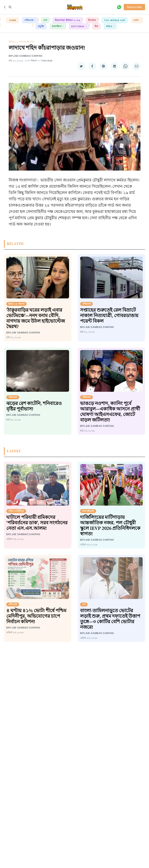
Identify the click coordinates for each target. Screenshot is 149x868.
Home (12, 20)
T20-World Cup (115, 20)
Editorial (78, 26)
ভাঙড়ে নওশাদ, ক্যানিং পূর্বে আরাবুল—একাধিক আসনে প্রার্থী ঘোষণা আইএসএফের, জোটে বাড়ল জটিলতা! (110, 412)
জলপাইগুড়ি (88, 511)
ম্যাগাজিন (57, 26)
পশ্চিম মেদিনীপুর (16, 511)
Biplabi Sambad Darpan (26, 56)
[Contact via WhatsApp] (119, 7)
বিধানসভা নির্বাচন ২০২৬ (68, 20)
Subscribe (134, 7)
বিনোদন (92, 20)
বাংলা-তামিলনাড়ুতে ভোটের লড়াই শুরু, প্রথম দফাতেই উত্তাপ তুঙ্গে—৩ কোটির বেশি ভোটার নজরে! (110, 619)
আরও (109, 26)
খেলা (136, 20)
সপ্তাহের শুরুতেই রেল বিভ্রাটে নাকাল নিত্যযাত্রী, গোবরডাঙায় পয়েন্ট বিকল (109, 316)
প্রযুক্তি (41, 26)
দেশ (45, 20)
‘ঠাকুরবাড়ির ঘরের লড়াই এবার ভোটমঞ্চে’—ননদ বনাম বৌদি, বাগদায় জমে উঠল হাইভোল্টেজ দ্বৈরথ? (36, 318)
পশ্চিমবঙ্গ (29, 20)
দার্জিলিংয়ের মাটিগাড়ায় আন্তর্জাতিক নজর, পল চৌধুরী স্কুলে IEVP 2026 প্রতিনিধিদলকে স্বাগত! (110, 526)
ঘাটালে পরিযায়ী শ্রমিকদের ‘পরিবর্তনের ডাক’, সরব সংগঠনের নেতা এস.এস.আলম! (37, 523)
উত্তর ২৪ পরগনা (17, 42)
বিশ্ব (96, 26)
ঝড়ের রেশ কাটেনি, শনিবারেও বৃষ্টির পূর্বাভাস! (34, 406)
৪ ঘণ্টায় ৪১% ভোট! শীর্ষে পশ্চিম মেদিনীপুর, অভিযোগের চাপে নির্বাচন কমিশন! (36, 616)
